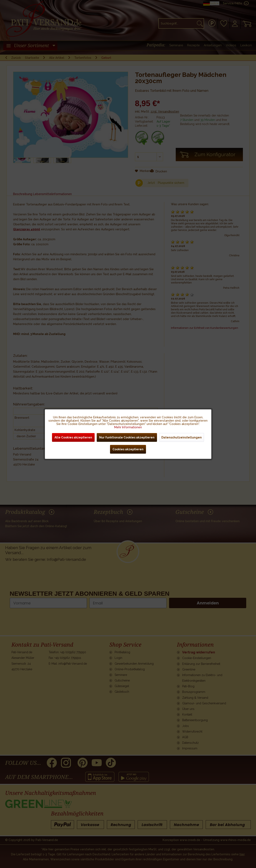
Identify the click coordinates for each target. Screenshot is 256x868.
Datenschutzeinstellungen (182, 437)
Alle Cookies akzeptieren (73, 437)
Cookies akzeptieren (128, 449)
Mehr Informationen (128, 427)
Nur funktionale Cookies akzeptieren (127, 437)
